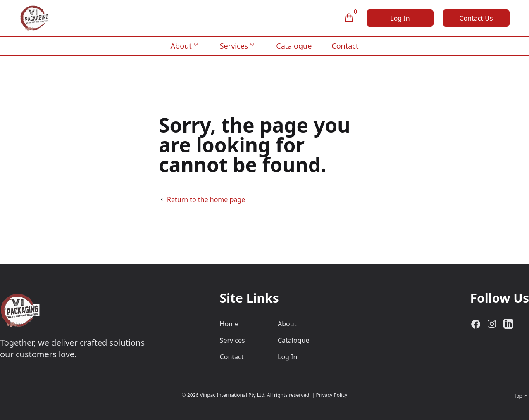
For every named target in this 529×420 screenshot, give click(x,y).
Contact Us (476, 18)
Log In (400, 18)
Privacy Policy (331, 395)
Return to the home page (206, 199)
